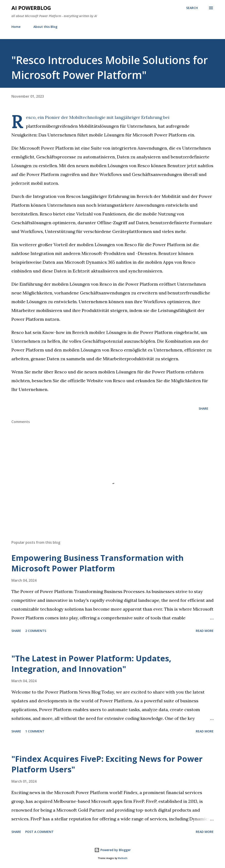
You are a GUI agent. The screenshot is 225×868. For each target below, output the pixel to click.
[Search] (192, 8)
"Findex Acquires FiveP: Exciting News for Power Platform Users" (107, 764)
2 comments (36, 631)
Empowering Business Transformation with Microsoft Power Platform (98, 563)
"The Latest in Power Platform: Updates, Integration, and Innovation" (91, 664)
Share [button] (203, 408)
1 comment (35, 731)
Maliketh (123, 858)
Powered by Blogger (112, 850)
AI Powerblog (31, 8)
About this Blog (45, 27)
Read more (205, 631)
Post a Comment (39, 832)
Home (16, 27)
